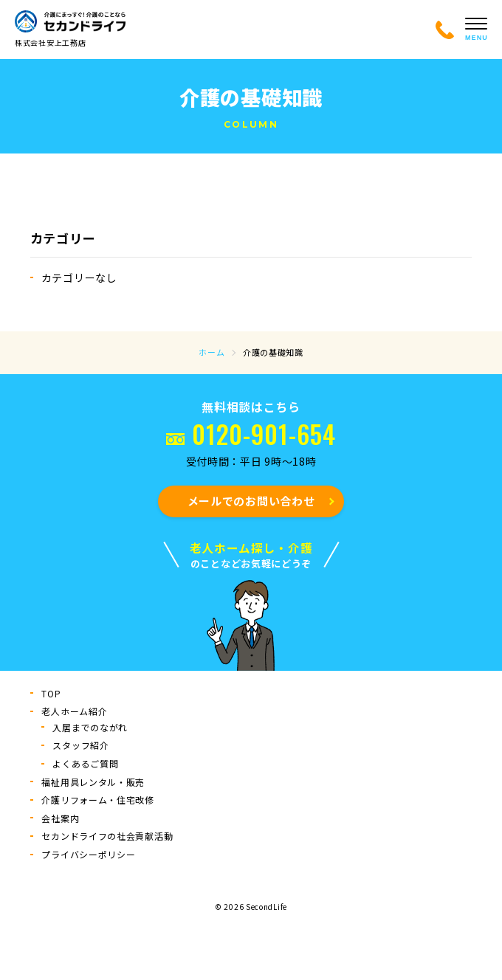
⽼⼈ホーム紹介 (74, 711)
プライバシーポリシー (88, 854)
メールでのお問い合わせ (251, 501)
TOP (51, 693)
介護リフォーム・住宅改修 (97, 800)
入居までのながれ (90, 727)
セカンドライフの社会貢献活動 (107, 836)
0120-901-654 (264, 434)
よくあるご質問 (85, 763)
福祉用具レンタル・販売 (93, 782)
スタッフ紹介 (80, 745)
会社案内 (60, 818)
